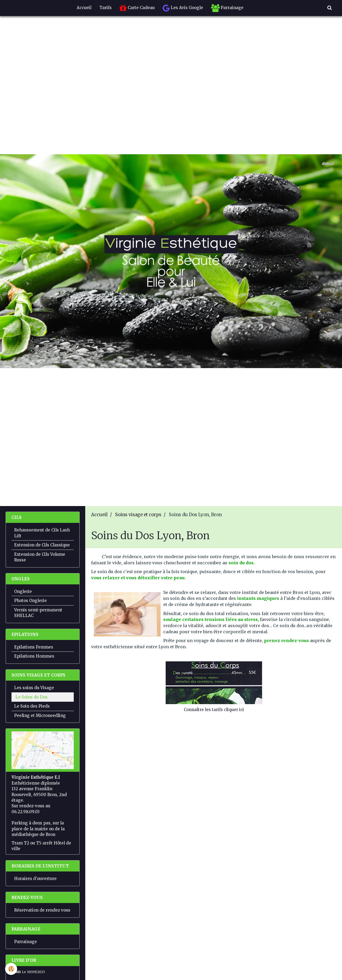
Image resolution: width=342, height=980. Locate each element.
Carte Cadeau (137, 8)
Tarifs (106, 8)
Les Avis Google (183, 8)
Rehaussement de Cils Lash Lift (42, 533)
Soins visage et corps (138, 515)
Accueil (84, 8)
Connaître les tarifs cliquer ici (214, 710)
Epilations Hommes (34, 656)
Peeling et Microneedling (40, 715)
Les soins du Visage (34, 688)
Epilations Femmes (34, 647)
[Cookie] (11, 969)
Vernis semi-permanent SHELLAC (38, 613)
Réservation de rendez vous (42, 910)
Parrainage (227, 8)
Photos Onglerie (30, 601)
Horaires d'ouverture (35, 879)
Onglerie (23, 591)
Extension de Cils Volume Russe (40, 557)
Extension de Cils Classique (42, 545)
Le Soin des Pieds (32, 706)
